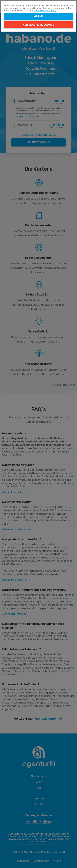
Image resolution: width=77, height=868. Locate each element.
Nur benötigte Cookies (38, 25)
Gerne (38, 16)
